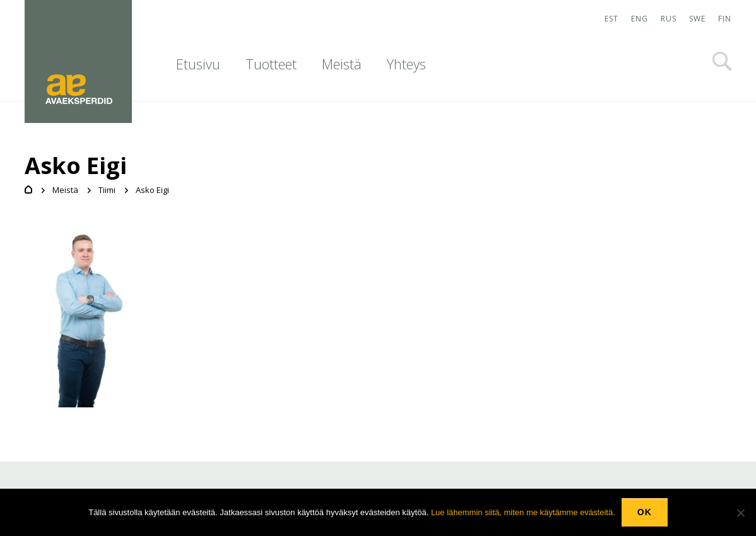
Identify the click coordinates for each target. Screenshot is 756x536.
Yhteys (406, 64)
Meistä (342, 64)
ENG (640, 19)
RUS (669, 19)
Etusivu (198, 64)
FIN (725, 19)
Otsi (722, 61)
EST (611, 19)
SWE (697, 19)
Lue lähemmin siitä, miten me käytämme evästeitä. (523, 512)
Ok (645, 512)
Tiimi (107, 190)
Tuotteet (271, 64)
